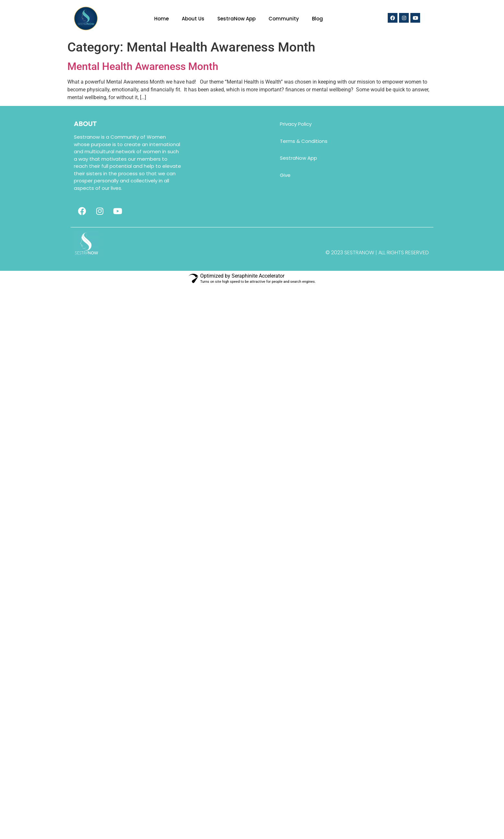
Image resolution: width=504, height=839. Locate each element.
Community (284, 19)
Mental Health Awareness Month (143, 66)
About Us (193, 19)
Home (161, 19)
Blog (317, 19)
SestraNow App (236, 19)
